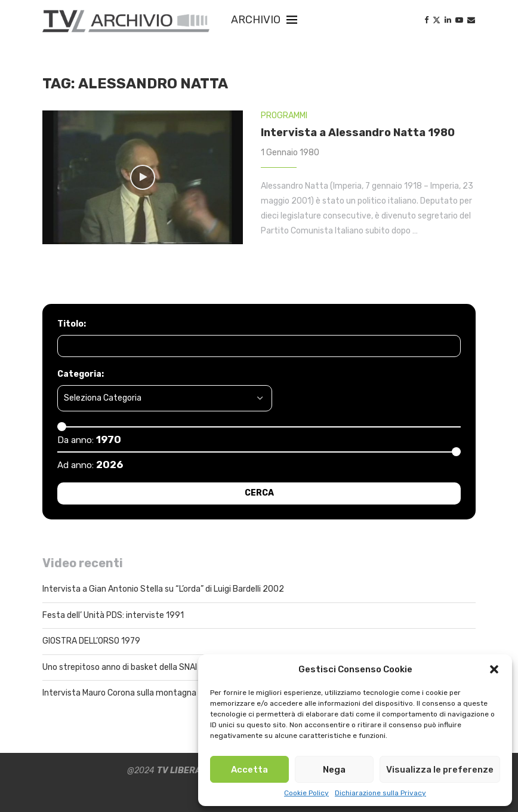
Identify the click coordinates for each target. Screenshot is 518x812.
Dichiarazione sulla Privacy (380, 793)
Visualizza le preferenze (440, 770)
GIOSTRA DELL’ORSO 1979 (91, 641)
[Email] (471, 20)
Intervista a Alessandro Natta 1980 (358, 133)
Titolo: (72, 324)
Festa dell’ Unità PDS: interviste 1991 (113, 615)
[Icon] (143, 177)
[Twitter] (437, 20)
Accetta (249, 770)
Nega (334, 770)
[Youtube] (459, 20)
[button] (494, 669)
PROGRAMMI (284, 116)
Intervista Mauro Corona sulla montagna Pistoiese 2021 (149, 693)
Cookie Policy (306, 793)
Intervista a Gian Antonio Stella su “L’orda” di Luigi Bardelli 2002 (163, 589)
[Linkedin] (448, 20)
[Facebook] (426, 20)
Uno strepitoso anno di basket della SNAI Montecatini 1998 (155, 667)
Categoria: (81, 374)
